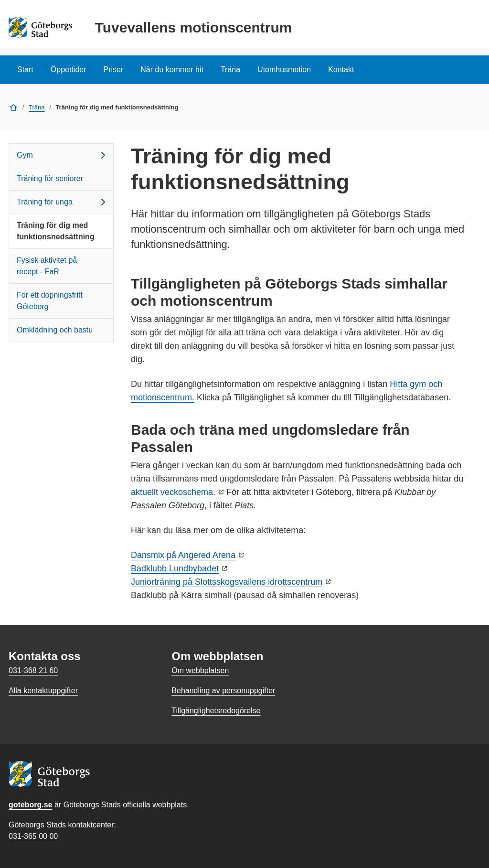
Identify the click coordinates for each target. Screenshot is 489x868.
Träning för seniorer (50, 178)
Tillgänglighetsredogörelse (216, 711)
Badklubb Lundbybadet (175, 568)
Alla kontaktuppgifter (43, 691)
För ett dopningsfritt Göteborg (50, 301)
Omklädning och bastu (55, 330)
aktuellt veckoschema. (173, 492)
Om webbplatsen (200, 670)
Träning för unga (63, 202)
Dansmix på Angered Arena (183, 555)
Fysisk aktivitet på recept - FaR (47, 266)
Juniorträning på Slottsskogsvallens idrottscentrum (227, 582)
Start (25, 70)
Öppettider (69, 70)
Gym (63, 155)
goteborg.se (31, 805)
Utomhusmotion (284, 70)
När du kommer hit (172, 70)
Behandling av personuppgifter (223, 691)
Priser (114, 70)
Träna (230, 70)
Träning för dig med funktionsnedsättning (56, 231)
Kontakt (341, 70)
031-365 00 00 (33, 836)
